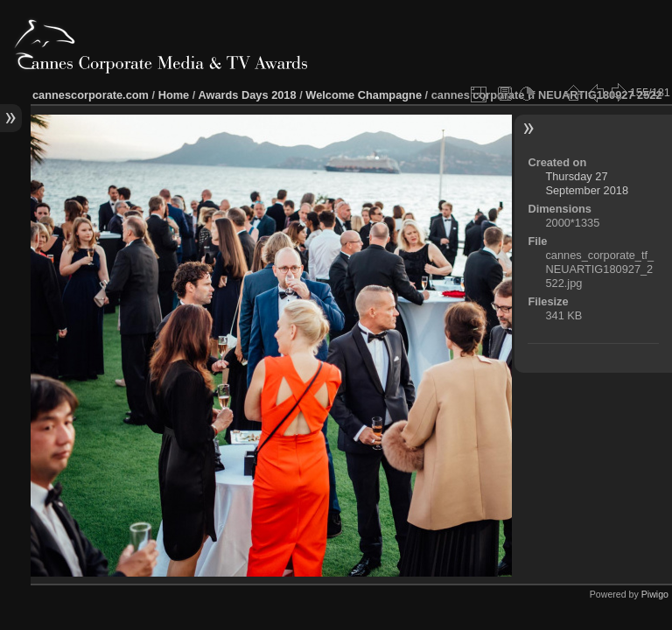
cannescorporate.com (91, 95)
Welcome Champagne (364, 95)
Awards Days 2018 (247, 95)
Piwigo (655, 594)
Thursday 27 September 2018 (587, 183)
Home (174, 95)
